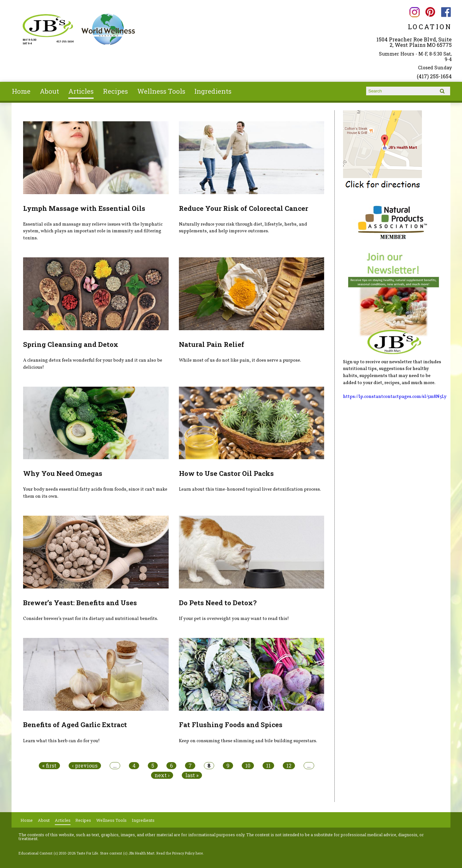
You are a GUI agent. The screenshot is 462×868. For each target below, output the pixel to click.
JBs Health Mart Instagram (415, 12)
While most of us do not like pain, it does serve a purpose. (240, 360)
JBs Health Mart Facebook (446, 12)
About (49, 91)
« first (49, 766)
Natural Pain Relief (212, 344)
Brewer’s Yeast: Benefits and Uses (80, 603)
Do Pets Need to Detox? (218, 603)
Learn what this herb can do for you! (61, 741)
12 (289, 766)
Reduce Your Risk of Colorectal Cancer (244, 208)
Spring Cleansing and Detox (71, 344)
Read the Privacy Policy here (180, 853)
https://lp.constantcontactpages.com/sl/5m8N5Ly (395, 397)
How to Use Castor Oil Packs (226, 473)
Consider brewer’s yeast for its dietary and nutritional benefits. (91, 619)
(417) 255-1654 (434, 76)
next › (162, 775)
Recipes (115, 91)
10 (248, 766)
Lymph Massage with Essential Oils (84, 208)
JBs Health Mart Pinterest (430, 12)
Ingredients (213, 91)
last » (192, 775)
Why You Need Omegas (63, 473)
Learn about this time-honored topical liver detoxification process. (250, 489)
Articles (81, 91)
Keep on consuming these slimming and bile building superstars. (248, 741)
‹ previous (85, 766)
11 (268, 766)
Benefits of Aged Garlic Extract (75, 725)
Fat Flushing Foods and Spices (231, 725)
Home (21, 91)
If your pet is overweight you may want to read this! (234, 619)
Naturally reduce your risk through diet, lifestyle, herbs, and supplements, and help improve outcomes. (243, 228)
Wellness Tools (161, 91)
